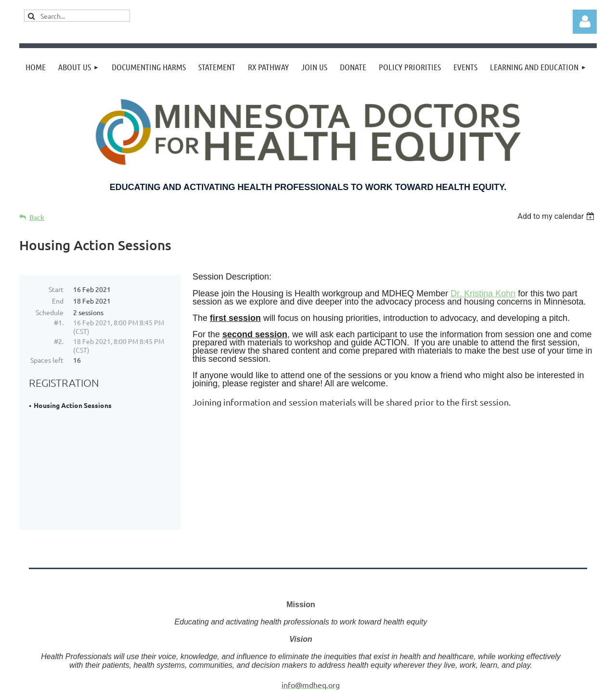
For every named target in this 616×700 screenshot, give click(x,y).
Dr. (457, 293)
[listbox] (557, 216)
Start (56, 289)
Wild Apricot (482, 694)
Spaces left (47, 360)
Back (37, 217)
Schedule (50, 312)
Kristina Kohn (490, 293)
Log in (585, 22)
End (58, 301)
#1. (59, 322)
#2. (59, 341)
